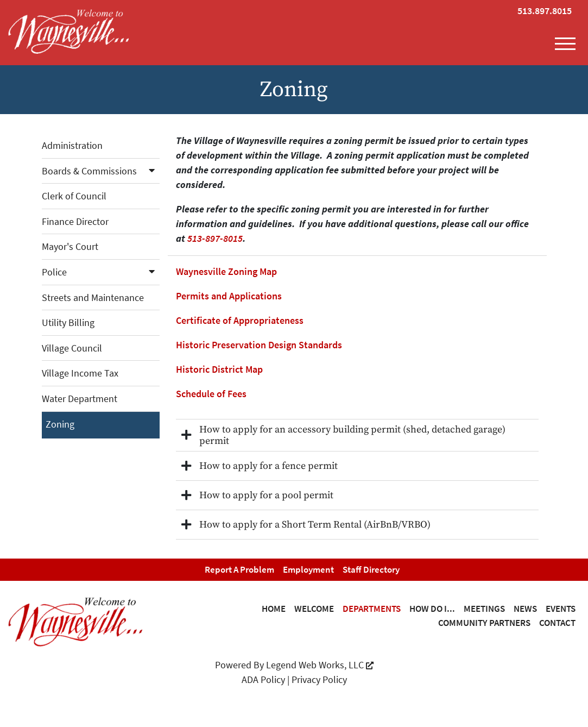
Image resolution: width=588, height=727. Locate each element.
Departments (372, 609)
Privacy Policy (319, 679)
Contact (557, 623)
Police (101, 272)
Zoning (60, 424)
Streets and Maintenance (93, 297)
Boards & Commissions (101, 171)
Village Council (72, 348)
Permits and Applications (229, 296)
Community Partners (484, 623)
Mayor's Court (70, 246)
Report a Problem (239, 569)
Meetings (484, 609)
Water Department (80, 399)
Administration (72, 145)
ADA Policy (263, 679)
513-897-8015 (215, 238)
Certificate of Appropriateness (240, 320)
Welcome (314, 609)
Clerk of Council (74, 196)
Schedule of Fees (211, 394)
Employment (308, 569)
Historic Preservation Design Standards (259, 345)
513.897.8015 (545, 11)
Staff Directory (371, 569)
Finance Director (75, 221)
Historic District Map (219, 369)
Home (274, 609)
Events (561, 609)
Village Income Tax (80, 373)
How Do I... (432, 609)
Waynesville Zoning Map (226, 271)
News (525, 609)
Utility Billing (68, 322)
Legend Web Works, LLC (320, 665)
